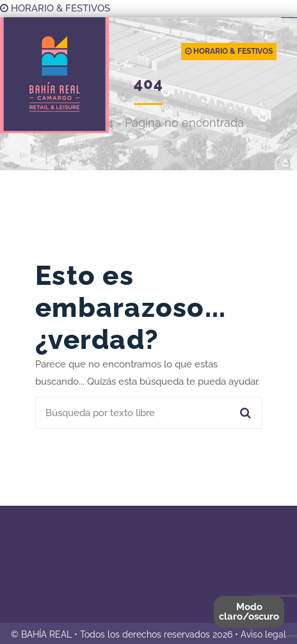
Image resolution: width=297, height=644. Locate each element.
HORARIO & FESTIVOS (55, 8)
